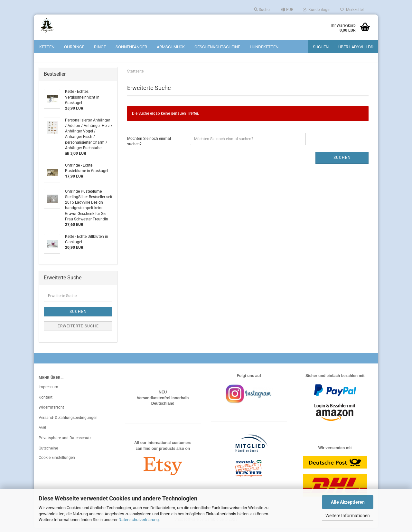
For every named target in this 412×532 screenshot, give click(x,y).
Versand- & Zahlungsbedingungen (68, 421)
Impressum (48, 391)
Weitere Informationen (348, 516)
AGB (42, 432)
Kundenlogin (317, 10)
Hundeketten (264, 47)
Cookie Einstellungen (57, 462)
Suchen (263, 10)
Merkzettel (352, 10)
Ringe (100, 47)
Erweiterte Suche (78, 330)
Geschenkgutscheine (217, 47)
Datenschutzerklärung (139, 520)
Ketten (47, 47)
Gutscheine (48, 452)
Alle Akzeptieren (348, 502)
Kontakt (46, 401)
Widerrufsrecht (51, 411)
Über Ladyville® (356, 47)
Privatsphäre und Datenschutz (65, 442)
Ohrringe (74, 47)
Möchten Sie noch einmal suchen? (149, 145)
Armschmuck (171, 47)
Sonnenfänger (131, 47)
